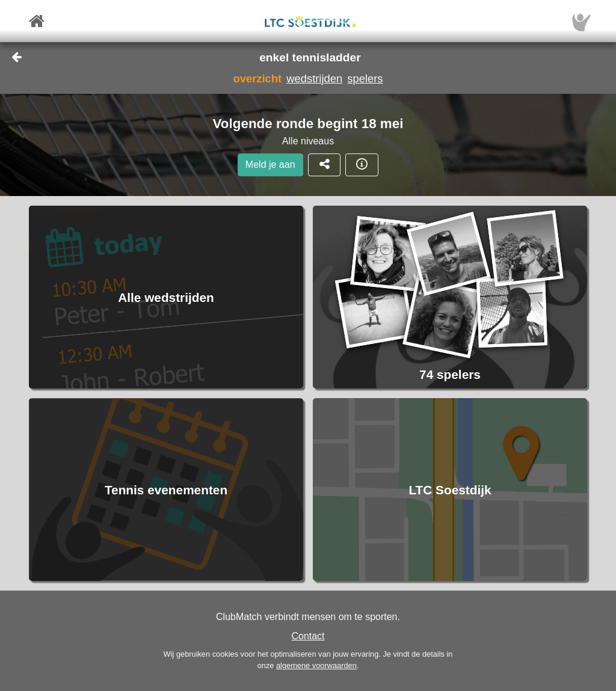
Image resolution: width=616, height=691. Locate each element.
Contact (308, 636)
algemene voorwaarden (316, 665)
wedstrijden (314, 78)
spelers (365, 78)
